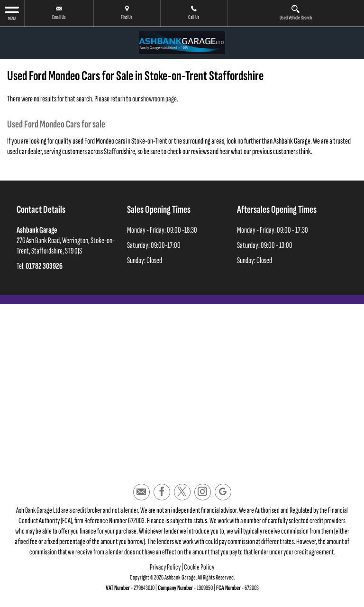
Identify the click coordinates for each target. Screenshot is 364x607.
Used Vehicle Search (296, 13)
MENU (12, 13)
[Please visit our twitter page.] (182, 492)
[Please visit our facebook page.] (162, 492)
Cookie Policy (199, 567)
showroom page (159, 99)
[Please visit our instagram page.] (203, 492)
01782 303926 (44, 266)
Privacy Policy (165, 567)
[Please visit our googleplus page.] (223, 492)
